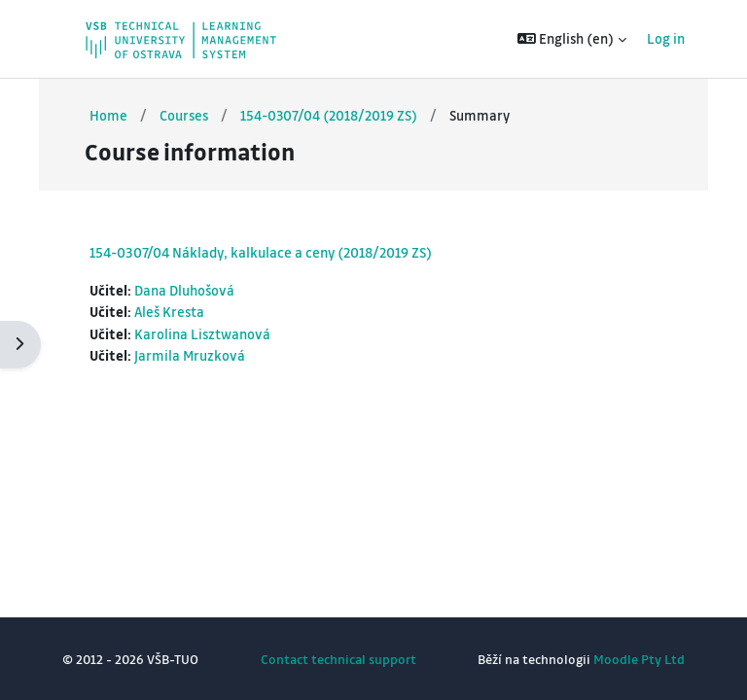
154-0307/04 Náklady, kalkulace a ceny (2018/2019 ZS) (261, 252)
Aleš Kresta (169, 312)
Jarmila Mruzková (190, 355)
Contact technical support (338, 659)
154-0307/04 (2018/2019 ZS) (329, 115)
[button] (572, 39)
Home (108, 115)
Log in (666, 38)
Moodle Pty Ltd (639, 659)
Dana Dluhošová (184, 290)
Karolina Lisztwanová (202, 334)
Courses (184, 115)
